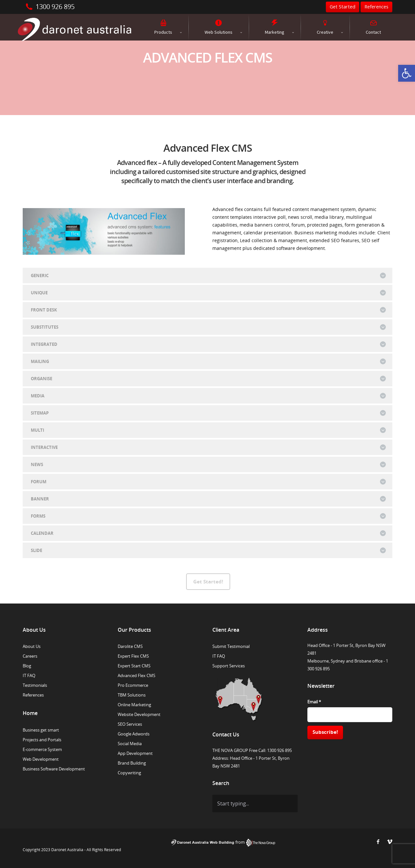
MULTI (208, 430)
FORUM (208, 482)
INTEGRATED (208, 344)
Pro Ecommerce (133, 685)
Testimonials (35, 685)
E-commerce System (42, 749)
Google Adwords (134, 734)
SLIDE (208, 550)
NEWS (208, 464)
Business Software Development (54, 769)
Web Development (41, 759)
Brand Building (132, 763)
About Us (32, 646)
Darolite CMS (130, 646)
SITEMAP (208, 413)
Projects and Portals (42, 740)
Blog (27, 666)
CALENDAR (208, 533)
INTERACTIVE (208, 447)
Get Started (343, 7)
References (33, 695)
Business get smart (41, 730)
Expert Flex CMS (133, 656)
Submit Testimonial (231, 646)
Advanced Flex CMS (136, 675)
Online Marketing (134, 705)
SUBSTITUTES (208, 327)
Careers (30, 656)
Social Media (130, 744)
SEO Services (130, 724)
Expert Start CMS (134, 666)
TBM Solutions (132, 695)
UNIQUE (208, 293)
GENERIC (208, 276)
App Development (135, 753)
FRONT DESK (208, 310)
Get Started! (208, 582)
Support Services (229, 666)
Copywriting (129, 773)
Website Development (139, 714)
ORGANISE (208, 379)
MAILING (208, 361)
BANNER (208, 499)
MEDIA (208, 396)
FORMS (208, 516)
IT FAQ (29, 675)
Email (314, 702)
